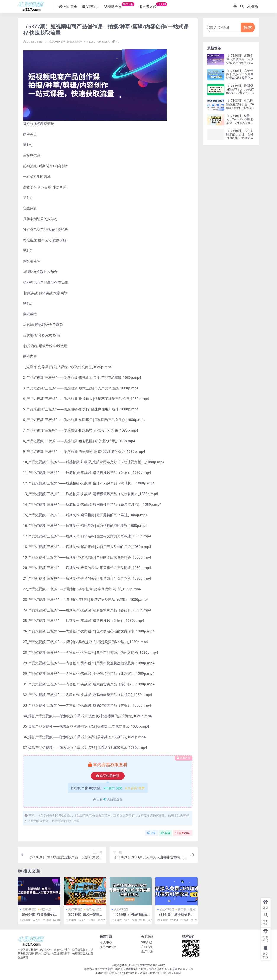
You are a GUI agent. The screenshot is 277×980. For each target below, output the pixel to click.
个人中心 (106, 942)
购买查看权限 (108, 776)
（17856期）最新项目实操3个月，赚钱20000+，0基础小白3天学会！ (240, 91)
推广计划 (147, 951)
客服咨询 (147, 947)
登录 (253, 6)
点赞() (183, 833)
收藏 (165, 833)
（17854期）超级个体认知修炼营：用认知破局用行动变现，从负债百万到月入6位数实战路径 (240, 63)
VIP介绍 (147, 942)
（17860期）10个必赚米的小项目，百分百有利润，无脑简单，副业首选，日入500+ (240, 138)
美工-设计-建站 (187, 909)
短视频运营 (74, 42)
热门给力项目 (94, 909)
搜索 (248, 27)
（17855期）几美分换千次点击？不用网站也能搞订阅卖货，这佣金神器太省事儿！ (240, 78)
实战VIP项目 (58, 42)
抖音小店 (46, 909)
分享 (151, 833)
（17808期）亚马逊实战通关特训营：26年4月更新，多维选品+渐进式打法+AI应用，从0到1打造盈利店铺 (240, 110)
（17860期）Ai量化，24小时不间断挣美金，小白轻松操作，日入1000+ (240, 121)
